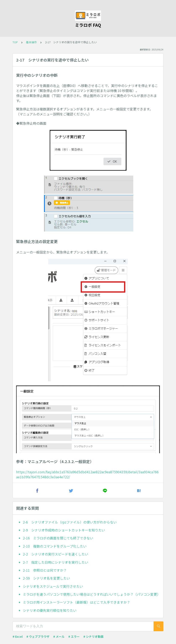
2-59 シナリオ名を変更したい (46, 578)
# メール (59, 636)
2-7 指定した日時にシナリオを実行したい (56, 562)
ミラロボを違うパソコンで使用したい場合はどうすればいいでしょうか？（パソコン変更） (91, 594)
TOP (15, 42)
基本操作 (31, 42)
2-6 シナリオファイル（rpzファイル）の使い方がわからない (70, 522)
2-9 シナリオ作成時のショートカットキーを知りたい (64, 530)
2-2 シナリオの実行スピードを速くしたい (56, 554)
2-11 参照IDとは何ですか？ (45, 570)
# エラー (74, 636)
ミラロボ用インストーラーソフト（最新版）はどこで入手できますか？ (76, 602)
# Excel (18, 636)
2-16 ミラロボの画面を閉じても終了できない (58, 538)
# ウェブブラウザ (38, 636)
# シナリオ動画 (93, 636)
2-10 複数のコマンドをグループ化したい (55, 546)
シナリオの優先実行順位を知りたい (50, 610)
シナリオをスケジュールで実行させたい (53, 586)
